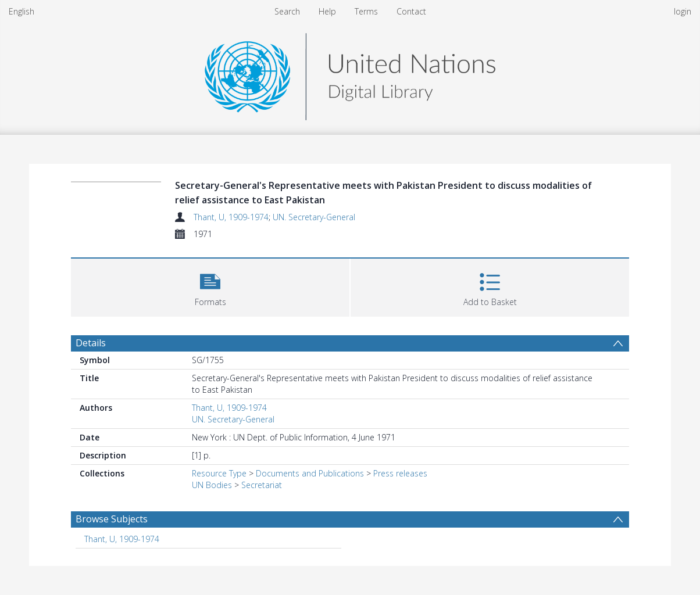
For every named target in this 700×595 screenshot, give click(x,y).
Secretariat (262, 485)
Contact (411, 11)
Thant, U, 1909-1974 (231, 217)
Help (327, 11)
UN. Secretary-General (314, 217)
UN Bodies (212, 485)
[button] (210, 286)
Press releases (400, 473)
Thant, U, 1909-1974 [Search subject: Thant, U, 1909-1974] (122, 539)
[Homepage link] (350, 74)
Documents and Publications (310, 473)
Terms (366, 11)
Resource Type (219, 473)
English (22, 11)
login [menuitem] (683, 11)
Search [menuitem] (287, 11)
